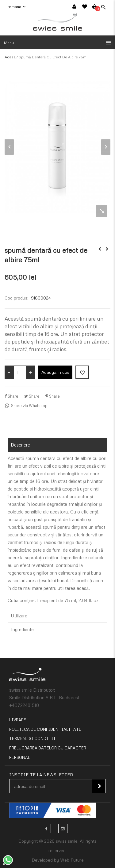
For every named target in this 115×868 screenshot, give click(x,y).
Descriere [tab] (20, 445)
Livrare (18, 720)
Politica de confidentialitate (45, 729)
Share (11, 396)
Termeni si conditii (32, 738)
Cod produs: (16, 298)
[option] (57, 147)
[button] (57, 42)
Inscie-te (100, 786)
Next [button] (106, 147)
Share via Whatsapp (26, 406)
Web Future (72, 860)
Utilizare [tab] (19, 616)
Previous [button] (9, 147)
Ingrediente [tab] (22, 629)
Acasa (10, 57)
